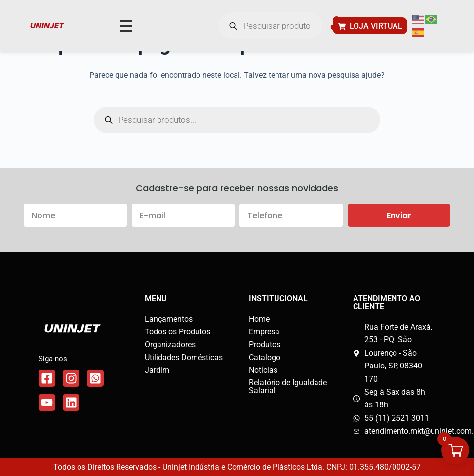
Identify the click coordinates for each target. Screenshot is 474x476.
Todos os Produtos (178, 332)
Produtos (265, 345)
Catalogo (265, 357)
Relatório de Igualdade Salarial (288, 386)
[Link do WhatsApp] (95, 378)
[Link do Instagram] (71, 378)
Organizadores (170, 345)
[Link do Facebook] (47, 378)
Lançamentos (169, 319)
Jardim (157, 370)
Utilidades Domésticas (184, 357)
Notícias (263, 370)
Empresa (264, 332)
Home (259, 319)
